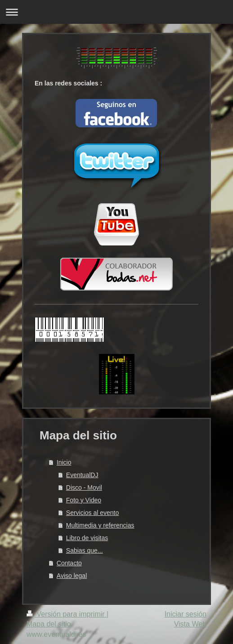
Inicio (64, 462)
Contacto (69, 563)
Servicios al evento (93, 513)
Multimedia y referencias (100, 525)
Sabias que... (85, 550)
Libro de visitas (87, 538)
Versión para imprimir (67, 614)
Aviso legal (72, 576)
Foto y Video (84, 500)
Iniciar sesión (186, 614)
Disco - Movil (84, 487)
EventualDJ (82, 475)
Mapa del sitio (49, 624)
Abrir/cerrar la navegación (116, 12)
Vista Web (190, 624)
